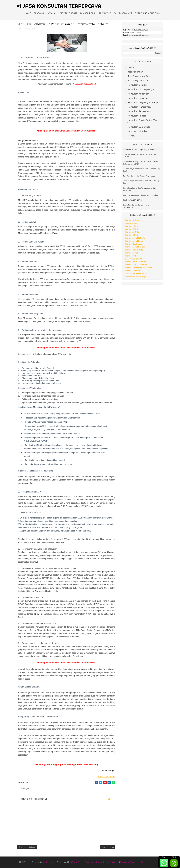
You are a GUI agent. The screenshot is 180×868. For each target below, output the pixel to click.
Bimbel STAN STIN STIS (132, 200)
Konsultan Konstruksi (139, 98)
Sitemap (144, 862)
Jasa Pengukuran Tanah (140, 76)
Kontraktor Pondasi (138, 131)
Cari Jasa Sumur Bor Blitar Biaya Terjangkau (141, 195)
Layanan (52, 13)
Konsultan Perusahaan (139, 111)
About (22, 862)
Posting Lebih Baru (27, 847)
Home (28, 13)
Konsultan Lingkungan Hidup (143, 103)
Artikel (131, 67)
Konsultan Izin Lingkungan (141, 89)
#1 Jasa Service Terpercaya (83, 862)
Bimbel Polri (88, 13)
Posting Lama (108, 847)
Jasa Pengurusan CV (30, 28)
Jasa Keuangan (135, 72)
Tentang (39, 13)
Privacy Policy (107, 13)
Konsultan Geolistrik (138, 85)
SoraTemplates (49, 862)
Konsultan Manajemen (139, 107)
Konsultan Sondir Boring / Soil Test (141, 121)
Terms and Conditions (148, 13)
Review (131, 136)
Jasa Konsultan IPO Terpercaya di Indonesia (141, 149)
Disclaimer (126, 13)
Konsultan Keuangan (139, 94)
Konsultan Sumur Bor (139, 127)
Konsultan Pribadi (137, 116)
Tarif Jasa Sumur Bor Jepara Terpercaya (139, 176)
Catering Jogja (68, 13)
